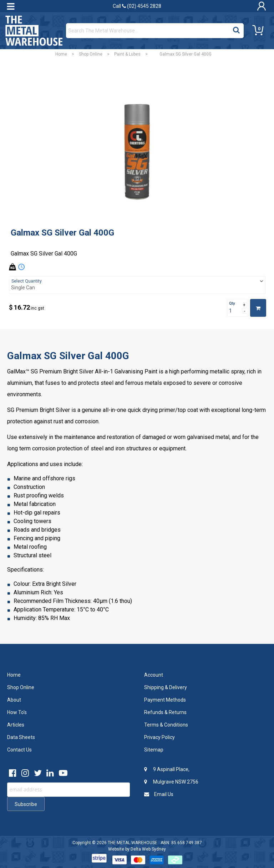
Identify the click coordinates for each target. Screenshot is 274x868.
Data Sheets (21, 737)
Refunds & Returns (165, 712)
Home (61, 54)
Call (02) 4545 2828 (137, 6)
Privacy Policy (159, 737)
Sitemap (154, 750)
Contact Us (19, 750)
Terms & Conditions (166, 725)
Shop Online (91, 54)
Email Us (159, 794)
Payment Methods (165, 700)
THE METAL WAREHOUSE (133, 843)
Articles (16, 725)
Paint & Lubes (127, 54)
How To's (17, 712)
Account (154, 675)
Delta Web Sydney (148, 849)
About (14, 700)
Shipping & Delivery (166, 687)
